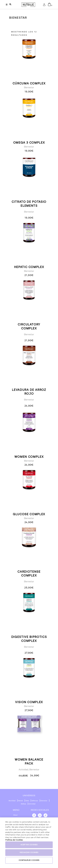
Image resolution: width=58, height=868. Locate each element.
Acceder (44, 5)
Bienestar (29, 88)
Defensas (35, 801)
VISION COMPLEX (29, 702)
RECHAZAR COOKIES (29, 853)
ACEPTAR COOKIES (29, 845)
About (15, 815)
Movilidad (12, 801)
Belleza (24, 804)
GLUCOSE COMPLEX (29, 514)
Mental (20, 801)
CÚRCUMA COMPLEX (29, 83)
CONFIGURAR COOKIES (29, 860)
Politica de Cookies (14, 840)
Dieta (27, 801)
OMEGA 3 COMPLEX (29, 143)
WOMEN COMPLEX (29, 457)
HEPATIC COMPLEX (29, 267)
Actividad (24, 770)
